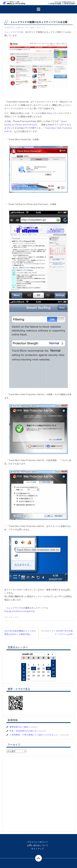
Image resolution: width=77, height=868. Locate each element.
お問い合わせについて (38, 845)
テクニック (41, 28)
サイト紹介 (30, 28)
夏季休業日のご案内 (19, 727)
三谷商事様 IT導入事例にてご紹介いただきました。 (35, 735)
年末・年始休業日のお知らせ (23, 731)
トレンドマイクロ (13, 32)
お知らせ (20, 28)
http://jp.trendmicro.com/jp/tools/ (20, 611)
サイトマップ (38, 849)
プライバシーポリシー (38, 842)
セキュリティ (14, 617)
